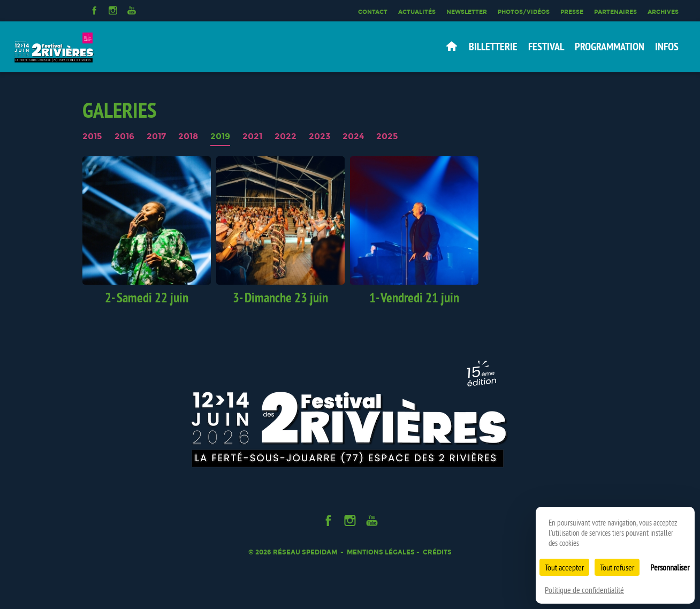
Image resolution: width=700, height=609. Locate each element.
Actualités (417, 12)
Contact (373, 12)
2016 (124, 137)
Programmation (610, 47)
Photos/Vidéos (524, 12)
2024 (353, 137)
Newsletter (467, 12)
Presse (572, 12)
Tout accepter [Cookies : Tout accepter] (564, 567)
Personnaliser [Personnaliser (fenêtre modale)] (670, 567)
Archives (663, 12)
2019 (220, 137)
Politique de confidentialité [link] (584, 590)
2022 (286, 137)
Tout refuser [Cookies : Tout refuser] (617, 567)
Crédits (437, 552)
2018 (188, 137)
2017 (156, 137)
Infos (667, 47)
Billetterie (493, 47)
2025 (387, 137)
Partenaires (615, 12)
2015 (92, 137)
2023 (319, 137)
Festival (546, 47)
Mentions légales (381, 552)
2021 (252, 137)
